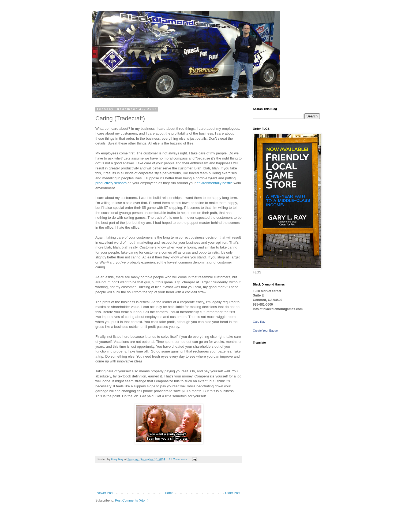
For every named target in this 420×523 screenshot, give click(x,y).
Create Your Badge (265, 331)
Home (169, 493)
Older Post (233, 493)
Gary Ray (259, 322)
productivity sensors (111, 183)
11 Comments (178, 459)
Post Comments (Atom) (132, 500)
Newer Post (105, 493)
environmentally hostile (215, 183)
